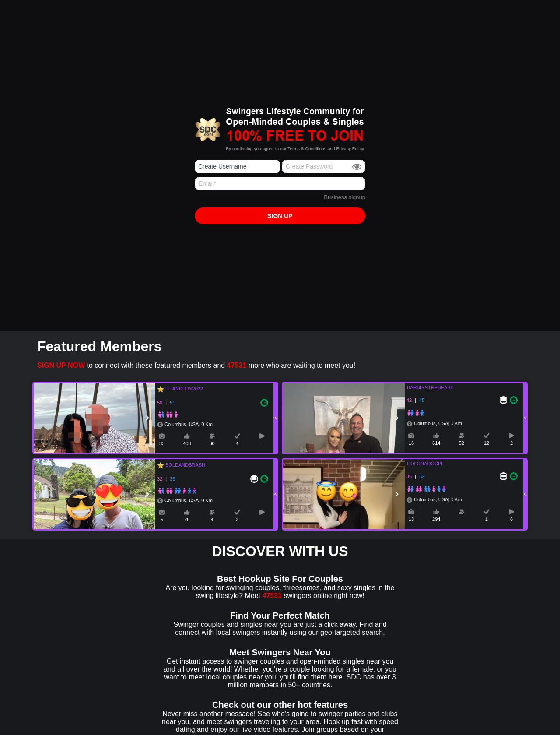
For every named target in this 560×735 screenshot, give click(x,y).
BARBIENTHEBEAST (425, 387)
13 (411, 519)
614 (436, 443)
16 (411, 443)
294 (436, 519)
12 (486, 443)
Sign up (280, 216)
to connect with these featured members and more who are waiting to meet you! (196, 365)
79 (187, 520)
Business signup (345, 197)
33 (162, 443)
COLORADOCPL (420, 464)
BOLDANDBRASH (184, 465)
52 (461, 443)
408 (187, 443)
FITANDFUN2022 (183, 389)
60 (212, 443)
